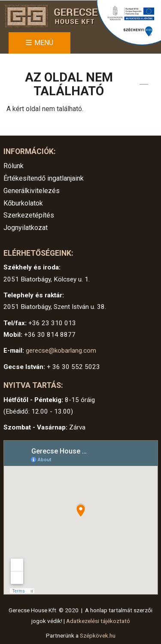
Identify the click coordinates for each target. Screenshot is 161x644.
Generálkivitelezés (32, 191)
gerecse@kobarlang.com (61, 351)
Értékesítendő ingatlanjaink (44, 178)
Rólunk (14, 166)
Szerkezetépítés (29, 215)
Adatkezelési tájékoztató (98, 621)
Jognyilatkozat (26, 228)
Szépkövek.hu (98, 635)
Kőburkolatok (23, 203)
